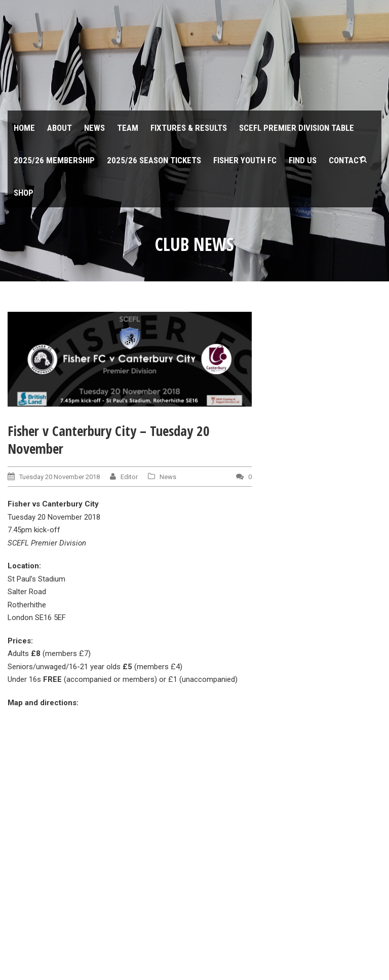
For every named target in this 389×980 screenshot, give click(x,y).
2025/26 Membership (54, 160)
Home (24, 128)
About (60, 128)
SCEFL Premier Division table (297, 128)
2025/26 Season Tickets (154, 160)
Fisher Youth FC (245, 160)
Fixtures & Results (189, 128)
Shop (24, 193)
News (94, 128)
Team (128, 128)
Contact (346, 160)
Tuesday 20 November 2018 (60, 477)
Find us (303, 160)
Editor (129, 477)
